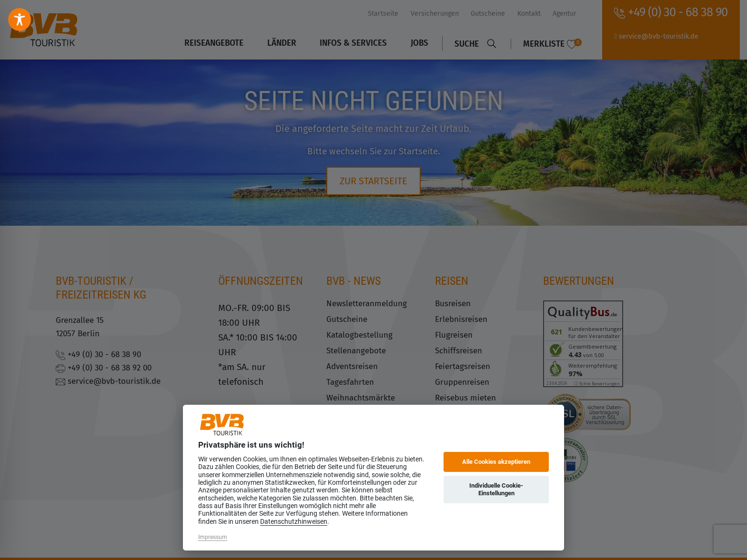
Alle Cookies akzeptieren (496, 462)
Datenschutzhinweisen (294, 521)
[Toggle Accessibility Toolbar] (20, 20)
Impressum (213, 537)
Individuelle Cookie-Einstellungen (496, 489)
